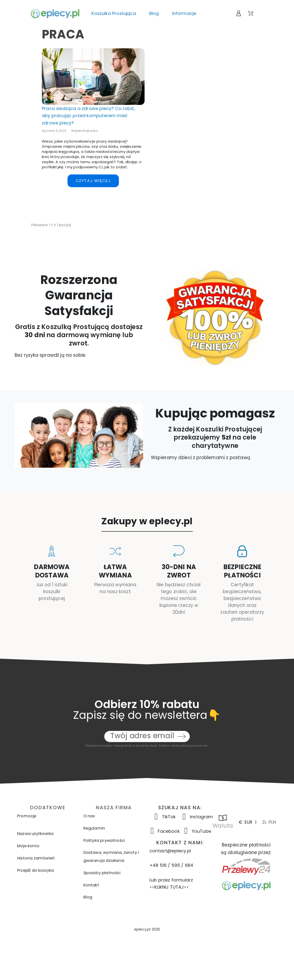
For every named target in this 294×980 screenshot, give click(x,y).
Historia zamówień (36, 858)
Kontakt (91, 885)
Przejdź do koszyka (35, 870)
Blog (88, 897)
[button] (147, 929)
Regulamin (94, 828)
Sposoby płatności (102, 873)
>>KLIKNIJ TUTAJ (167, 887)
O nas (89, 816)
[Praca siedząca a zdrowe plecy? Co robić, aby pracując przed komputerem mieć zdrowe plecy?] (93, 77)
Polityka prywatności (104, 840)
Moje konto (28, 846)
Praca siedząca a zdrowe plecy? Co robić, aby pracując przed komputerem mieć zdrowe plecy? (89, 116)
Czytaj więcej (93, 181)
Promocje (27, 816)
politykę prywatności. (194, 746)
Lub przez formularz (171, 880)
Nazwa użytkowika (35, 834)
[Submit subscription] (182, 736)
